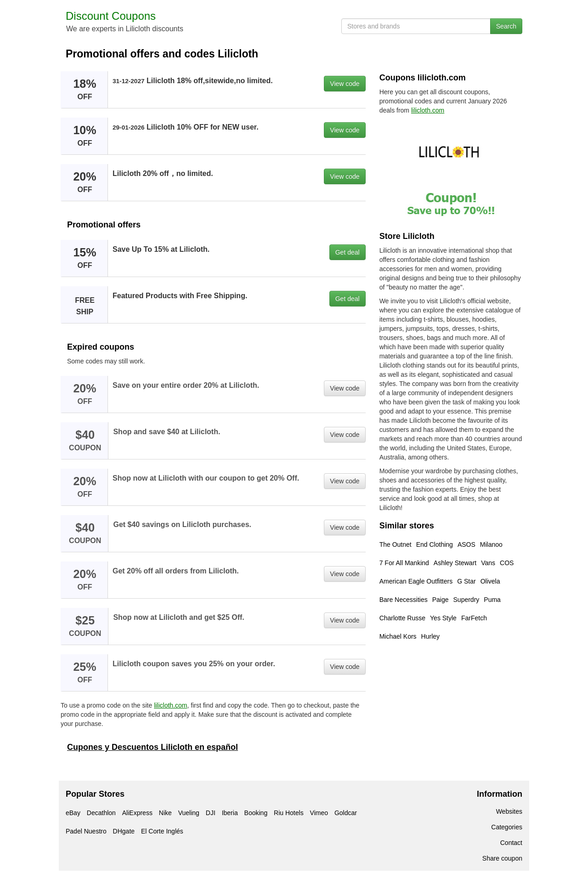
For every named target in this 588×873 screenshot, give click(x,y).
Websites (509, 811)
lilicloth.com (170, 705)
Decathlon (101, 813)
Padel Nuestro (86, 831)
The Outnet (396, 544)
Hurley (430, 636)
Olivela (490, 581)
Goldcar (346, 813)
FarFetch (474, 618)
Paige (441, 600)
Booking (256, 813)
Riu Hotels (289, 813)
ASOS (466, 544)
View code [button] (345, 84)
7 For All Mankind (404, 563)
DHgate (124, 831)
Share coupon (502, 858)
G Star (466, 581)
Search (506, 26)
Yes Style (443, 618)
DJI (211, 813)
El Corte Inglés (162, 831)
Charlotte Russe (402, 618)
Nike (165, 813)
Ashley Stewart (455, 563)
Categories (507, 827)
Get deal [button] (348, 252)
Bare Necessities (404, 600)
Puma (492, 600)
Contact (511, 843)
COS (507, 563)
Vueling (189, 813)
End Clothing (435, 544)
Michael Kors (398, 636)
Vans (488, 563)
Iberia (230, 813)
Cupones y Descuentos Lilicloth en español (153, 747)
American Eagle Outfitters (416, 581)
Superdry (466, 600)
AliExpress (137, 813)
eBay (73, 813)
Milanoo (491, 544)
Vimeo (319, 813)
